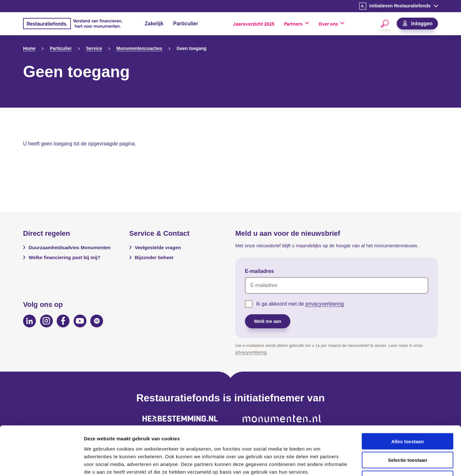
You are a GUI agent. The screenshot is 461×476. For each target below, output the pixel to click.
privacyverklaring (325, 304)
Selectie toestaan (408, 416)
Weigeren (407, 435)
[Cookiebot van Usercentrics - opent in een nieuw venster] (41, 464)
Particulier (186, 24)
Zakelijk (154, 24)
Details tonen (346, 463)
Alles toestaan (408, 397)
